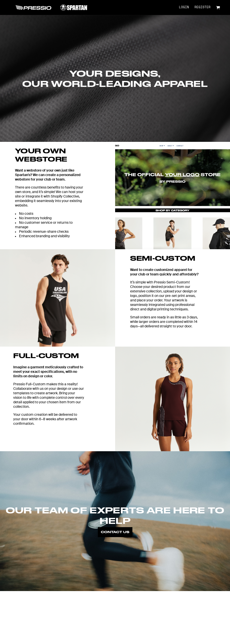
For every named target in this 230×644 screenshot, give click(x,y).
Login (184, 7)
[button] (218, 7)
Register (202, 7)
